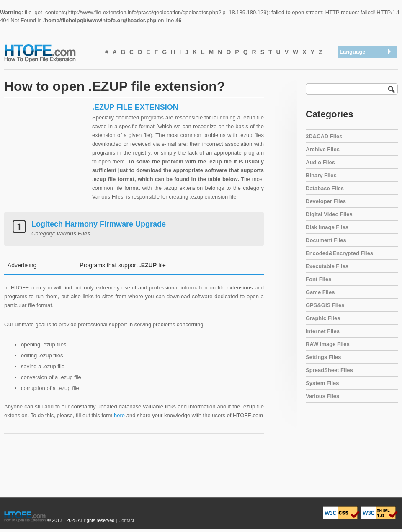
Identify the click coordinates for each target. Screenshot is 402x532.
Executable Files (327, 266)
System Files (322, 383)
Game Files (320, 292)
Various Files (322, 396)
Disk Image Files (327, 227)
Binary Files (321, 175)
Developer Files (326, 201)
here (119, 415)
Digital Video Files (329, 214)
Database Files (325, 188)
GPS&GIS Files (325, 305)
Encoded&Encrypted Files (339, 253)
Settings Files (323, 357)
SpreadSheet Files (329, 370)
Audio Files (320, 162)
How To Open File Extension (49, 53)
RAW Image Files (328, 344)
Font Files (318, 279)
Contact (126, 520)
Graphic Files (323, 318)
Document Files (326, 240)
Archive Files (323, 149)
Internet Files (323, 331)
